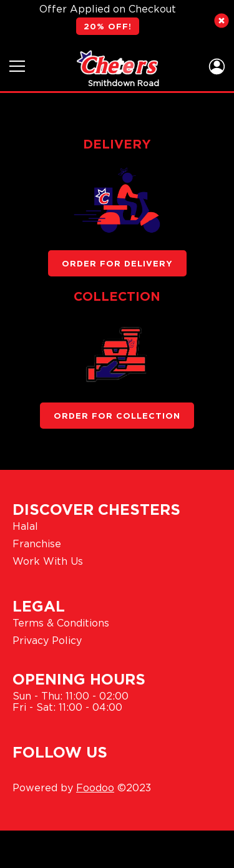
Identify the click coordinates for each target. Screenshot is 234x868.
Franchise (37, 544)
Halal (25, 526)
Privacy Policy (47, 640)
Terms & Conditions (61, 623)
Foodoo (95, 788)
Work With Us (48, 561)
